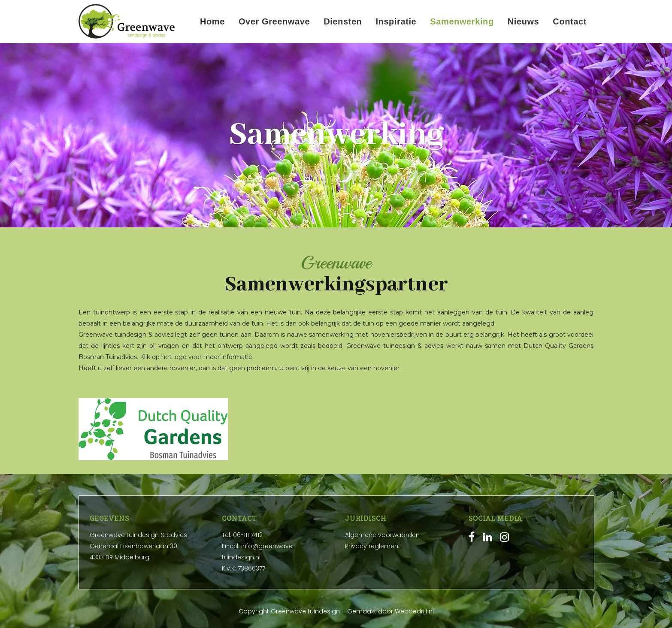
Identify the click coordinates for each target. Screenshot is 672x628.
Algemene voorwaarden (382, 535)
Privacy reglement (373, 546)
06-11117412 (248, 535)
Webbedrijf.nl (414, 611)
